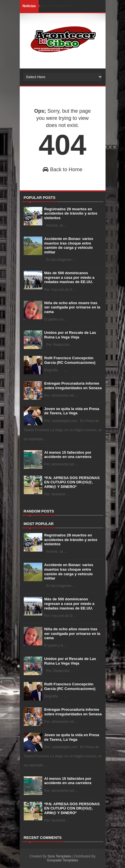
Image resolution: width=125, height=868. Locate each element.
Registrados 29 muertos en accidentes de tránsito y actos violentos (71, 213)
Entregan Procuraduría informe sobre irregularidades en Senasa (73, 386)
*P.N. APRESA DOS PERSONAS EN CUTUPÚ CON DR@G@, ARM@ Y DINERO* (72, 482)
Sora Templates (59, 856)
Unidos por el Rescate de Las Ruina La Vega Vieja (70, 335)
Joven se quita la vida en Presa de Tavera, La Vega (72, 411)
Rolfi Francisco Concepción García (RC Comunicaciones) (70, 360)
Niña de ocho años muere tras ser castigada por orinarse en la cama (72, 307)
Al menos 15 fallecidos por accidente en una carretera (68, 455)
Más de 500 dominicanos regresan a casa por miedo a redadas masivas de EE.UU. (70, 277)
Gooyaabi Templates (63, 860)
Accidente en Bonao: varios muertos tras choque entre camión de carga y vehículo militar (69, 245)
